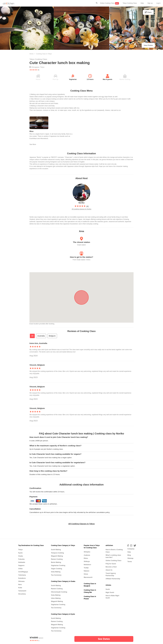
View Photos (148, 45)
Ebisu (86, 558)
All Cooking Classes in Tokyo (81, 524)
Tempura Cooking (57, 553)
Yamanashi (22, 591)
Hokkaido (22, 562)
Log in (158, 3)
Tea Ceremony (56, 575)
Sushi (108, 589)
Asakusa (87, 555)
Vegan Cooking (56, 569)
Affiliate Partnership (113, 579)
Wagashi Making (57, 556)
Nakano (86, 571)
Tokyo (42, 67)
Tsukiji (86, 568)
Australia (41, 336)
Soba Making (56, 572)
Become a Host (111, 567)
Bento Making (56, 562)
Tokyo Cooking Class (130, 3)
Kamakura (22, 578)
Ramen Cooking (57, 559)
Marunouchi (88, 577)
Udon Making (56, 598)
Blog (129, 555)
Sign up (150, 3)
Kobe (20, 588)
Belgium (52, 336)
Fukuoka (21, 559)
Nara (20, 585)
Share (148, 12)
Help (142, 3)
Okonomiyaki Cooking (59, 592)
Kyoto (20, 553)
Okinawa (21, 581)
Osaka (21, 556)
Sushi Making (56, 550)
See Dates (104, 639)
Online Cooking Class (110, 3)
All (32, 336)
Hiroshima (22, 594)
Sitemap (130, 558)
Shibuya (87, 561)
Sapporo (21, 565)
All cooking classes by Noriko (81, 209)
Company (131, 549)
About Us (109, 570)
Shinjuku (87, 552)
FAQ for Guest (111, 564)
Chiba (20, 569)
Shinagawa (35, 67)
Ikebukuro (87, 565)
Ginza (86, 574)
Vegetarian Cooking (58, 565)
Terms (130, 562)
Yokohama (22, 575)
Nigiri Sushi (110, 592)
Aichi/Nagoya (23, 572)
